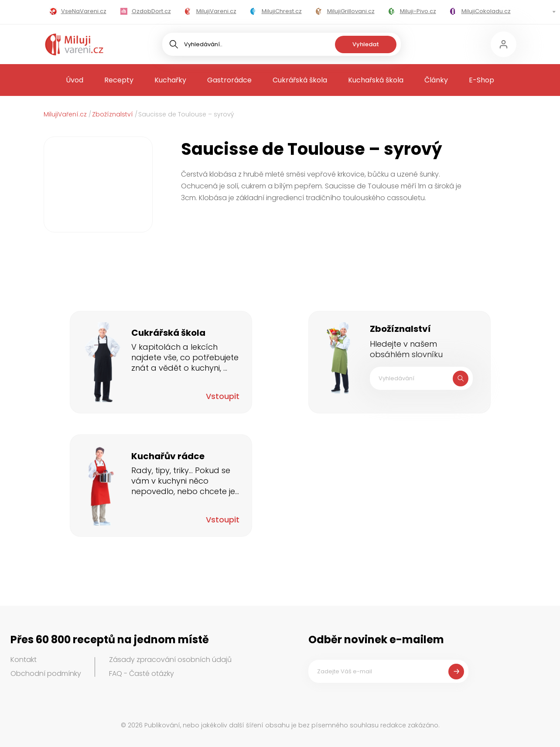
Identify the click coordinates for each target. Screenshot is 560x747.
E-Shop (481, 80)
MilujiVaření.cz (65, 114)
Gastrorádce (229, 80)
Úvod (75, 80)
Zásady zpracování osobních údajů (170, 660)
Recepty (119, 80)
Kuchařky (170, 80)
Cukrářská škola (300, 80)
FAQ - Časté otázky (142, 674)
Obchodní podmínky (46, 674)
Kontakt (24, 660)
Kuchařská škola (376, 80)
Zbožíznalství (113, 114)
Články (436, 80)
